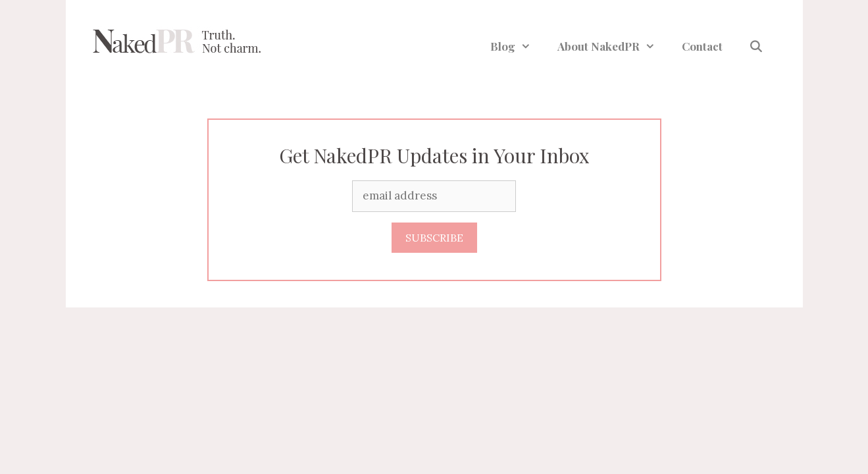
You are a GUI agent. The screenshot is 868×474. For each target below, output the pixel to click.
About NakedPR (613, 46)
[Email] (434, 196)
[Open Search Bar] (756, 46)
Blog (517, 46)
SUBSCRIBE (434, 238)
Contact (702, 46)
